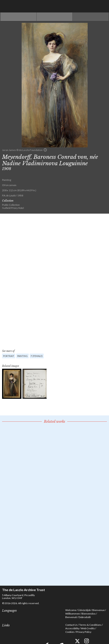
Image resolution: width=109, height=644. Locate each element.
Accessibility (72, 628)
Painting (22, 356)
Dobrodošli (85, 617)
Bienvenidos (89, 614)
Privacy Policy (84, 632)
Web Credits (88, 628)
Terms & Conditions (90, 625)
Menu (103, 6)
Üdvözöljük (84, 610)
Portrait (9, 356)
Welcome (71, 610)
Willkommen (73, 614)
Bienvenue (98, 610)
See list (55, 17)
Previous (18, 17)
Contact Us (71, 625)
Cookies (70, 632)
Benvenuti (71, 617)
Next (91, 17)
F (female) (37, 356)
